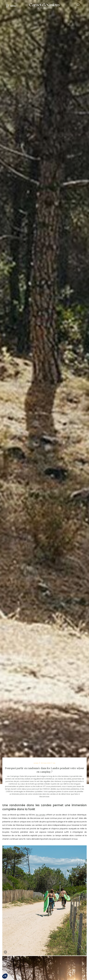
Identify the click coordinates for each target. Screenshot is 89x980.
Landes (36, 763)
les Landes (41, 815)
